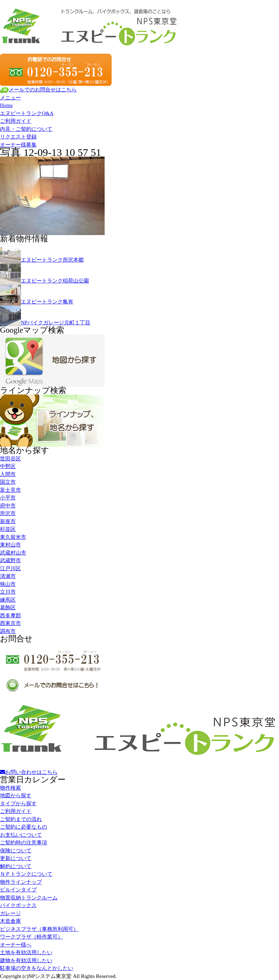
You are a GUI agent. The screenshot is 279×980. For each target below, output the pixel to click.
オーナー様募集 (18, 145)
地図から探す (16, 796)
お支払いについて (21, 835)
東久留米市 (13, 537)
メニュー (10, 98)
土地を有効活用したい (26, 952)
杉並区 (8, 529)
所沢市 (8, 513)
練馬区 (8, 600)
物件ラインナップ (21, 882)
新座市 (8, 521)
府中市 (8, 506)
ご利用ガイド (16, 121)
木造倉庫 (10, 921)
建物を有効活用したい (26, 960)
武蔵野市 (10, 560)
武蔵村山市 (13, 553)
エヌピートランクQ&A (27, 113)
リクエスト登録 (18, 137)
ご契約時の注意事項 (24, 843)
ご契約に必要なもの (24, 827)
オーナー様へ (16, 945)
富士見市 (10, 490)
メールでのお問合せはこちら (38, 90)
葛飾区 (8, 608)
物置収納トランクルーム (29, 898)
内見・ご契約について (26, 129)
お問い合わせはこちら (29, 772)
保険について (16, 851)
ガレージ (10, 913)
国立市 (8, 482)
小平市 (8, 498)
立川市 (8, 592)
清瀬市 (8, 576)
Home (6, 105)
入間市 (8, 474)
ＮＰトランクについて (26, 874)
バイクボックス (18, 905)
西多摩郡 (10, 616)
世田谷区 (10, 459)
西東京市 (10, 623)
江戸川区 (10, 568)
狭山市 (8, 584)
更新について (16, 858)
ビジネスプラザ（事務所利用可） (39, 929)
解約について (16, 866)
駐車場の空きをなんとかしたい (37, 968)
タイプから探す (18, 804)
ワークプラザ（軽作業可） (31, 937)
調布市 (8, 631)
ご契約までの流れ (21, 819)
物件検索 (10, 788)
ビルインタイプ (18, 890)
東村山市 (10, 545)
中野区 (8, 466)
